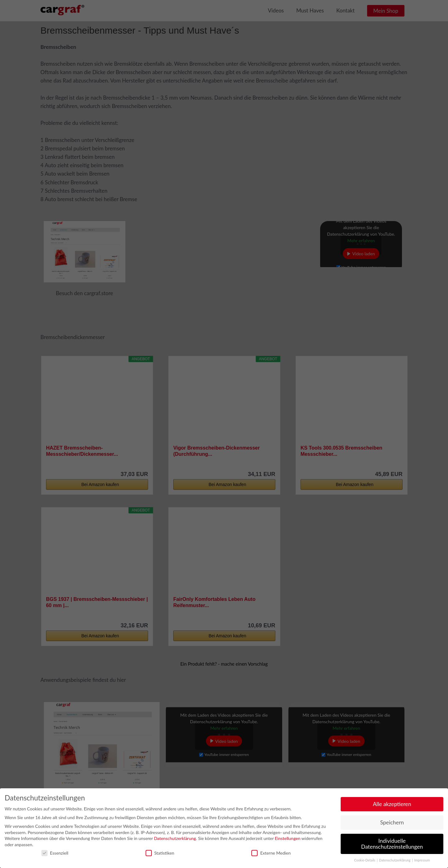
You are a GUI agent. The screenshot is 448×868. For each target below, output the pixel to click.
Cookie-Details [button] (365, 858)
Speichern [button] (392, 820)
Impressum (422, 858)
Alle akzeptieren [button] (392, 801)
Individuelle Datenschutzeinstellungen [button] (392, 841)
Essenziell (55, 850)
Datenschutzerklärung (175, 836)
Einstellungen (287, 836)
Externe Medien (271, 850)
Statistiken (160, 850)
